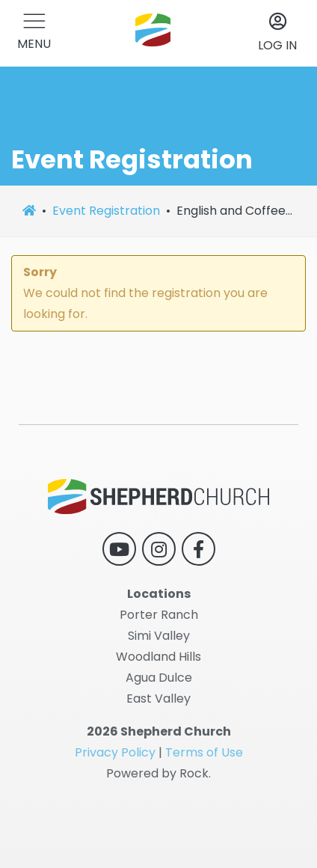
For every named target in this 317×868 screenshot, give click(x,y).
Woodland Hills (158, 657)
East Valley (158, 699)
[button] (34, 33)
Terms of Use (204, 752)
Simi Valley (159, 636)
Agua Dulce (159, 678)
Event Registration (106, 211)
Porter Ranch (159, 615)
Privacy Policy (115, 752)
